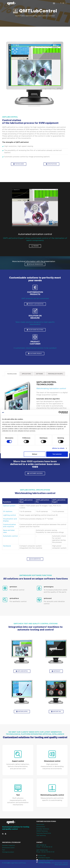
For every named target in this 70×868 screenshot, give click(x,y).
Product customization (35, 304)
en (66, 3)
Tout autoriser (57, 454)
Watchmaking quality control (52, 795)
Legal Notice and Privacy (18, 863)
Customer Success (35, 473)
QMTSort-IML (56, 711)
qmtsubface (14, 598)
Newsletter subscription (45, 860)
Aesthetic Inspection (9, 846)
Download (48, 863)
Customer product (35, 353)
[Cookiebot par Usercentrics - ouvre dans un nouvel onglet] (60, 412)
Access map (41, 856)
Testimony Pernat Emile (44, 833)
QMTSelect (56, 671)
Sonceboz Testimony (43, 829)
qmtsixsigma (49, 587)
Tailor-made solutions (35, 330)
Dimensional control (52, 761)
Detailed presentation (35, 264)
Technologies (19, 164)
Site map (41, 863)
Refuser (35, 454)
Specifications (51, 164)
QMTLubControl (22, 671)
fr (61, 3)
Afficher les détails (58, 448)
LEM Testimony (41, 836)
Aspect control (18, 761)
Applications (26, 374)
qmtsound (48, 598)
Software (39, 374)
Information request (43, 858)
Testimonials (40, 825)
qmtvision (13, 587)
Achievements (41, 827)
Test (18, 795)
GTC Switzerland (57, 863)
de (63, 3)
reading (35, 246)
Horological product (8, 852)
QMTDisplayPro (22, 711)
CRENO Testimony (42, 831)
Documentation (35, 559)
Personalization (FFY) (55, 374)
